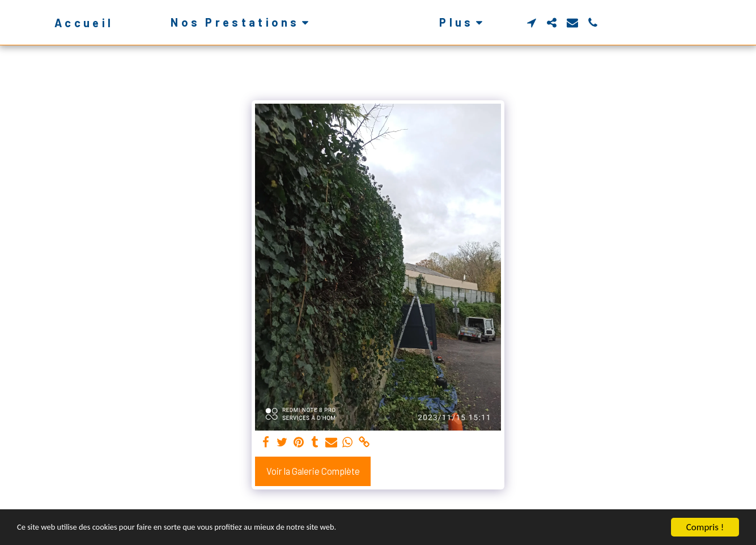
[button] (223, 22)
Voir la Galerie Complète (313, 471)
